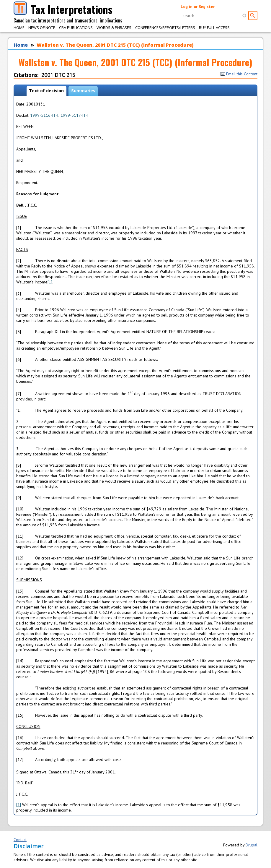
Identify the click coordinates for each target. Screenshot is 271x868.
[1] (50, 282)
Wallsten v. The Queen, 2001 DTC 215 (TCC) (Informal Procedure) (115, 45)
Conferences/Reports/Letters (165, 27)
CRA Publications (76, 27)
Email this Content (239, 74)
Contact (20, 840)
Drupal (252, 845)
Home (19, 27)
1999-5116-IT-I (44, 115)
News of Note (42, 27)
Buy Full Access (214, 27)
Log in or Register (198, 7)
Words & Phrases (114, 27)
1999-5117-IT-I (74, 115)
